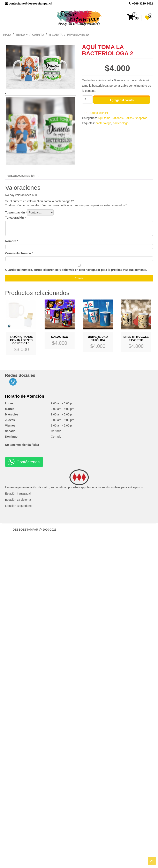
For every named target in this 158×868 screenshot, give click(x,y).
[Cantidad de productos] (87, 99)
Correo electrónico (19, 253)
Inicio (7, 35)
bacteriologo (121, 123)
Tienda (21, 35)
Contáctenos (28, 462)
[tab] (23, 176)
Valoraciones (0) (21, 176)
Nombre (12, 241)
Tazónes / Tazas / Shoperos (130, 118)
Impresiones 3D (78, 35)
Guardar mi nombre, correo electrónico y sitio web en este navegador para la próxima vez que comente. (76, 270)
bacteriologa (103, 123)
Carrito (38, 35)
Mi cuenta (55, 35)
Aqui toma (104, 118)
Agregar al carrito (122, 100)
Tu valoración (16, 218)
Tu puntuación (16, 212)
